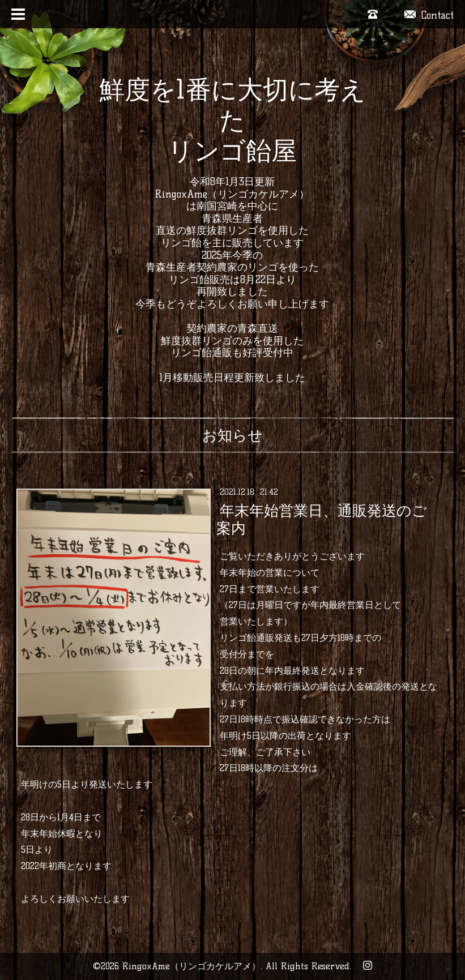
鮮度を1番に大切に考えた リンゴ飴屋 (232, 120)
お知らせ (232, 435)
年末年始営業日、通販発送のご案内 (321, 519)
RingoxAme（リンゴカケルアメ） (191, 966)
